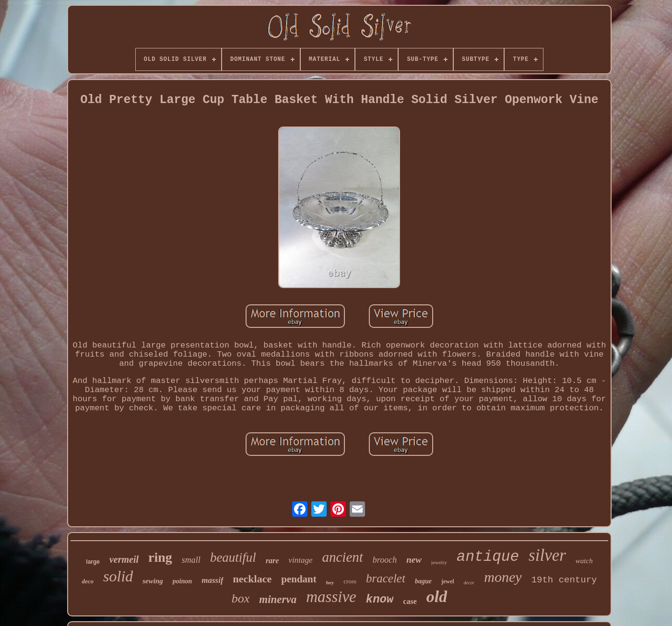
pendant (299, 579)
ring (160, 557)
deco (88, 581)
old (437, 597)
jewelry (439, 562)
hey (330, 582)
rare (272, 561)
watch (584, 561)
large (93, 562)
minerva (278, 599)
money (503, 577)
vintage (300, 560)
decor (469, 583)
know (380, 599)
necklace (253, 579)
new (414, 560)
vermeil (124, 559)
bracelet (386, 578)
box (241, 598)
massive (331, 597)
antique (488, 557)
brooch (385, 560)
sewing (153, 581)
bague (423, 581)
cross (350, 581)
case (410, 601)
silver (547, 555)
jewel (448, 581)
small (191, 560)
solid (118, 576)
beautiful (233, 557)
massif (212, 580)
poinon (182, 581)
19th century (564, 580)
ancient (342, 557)
